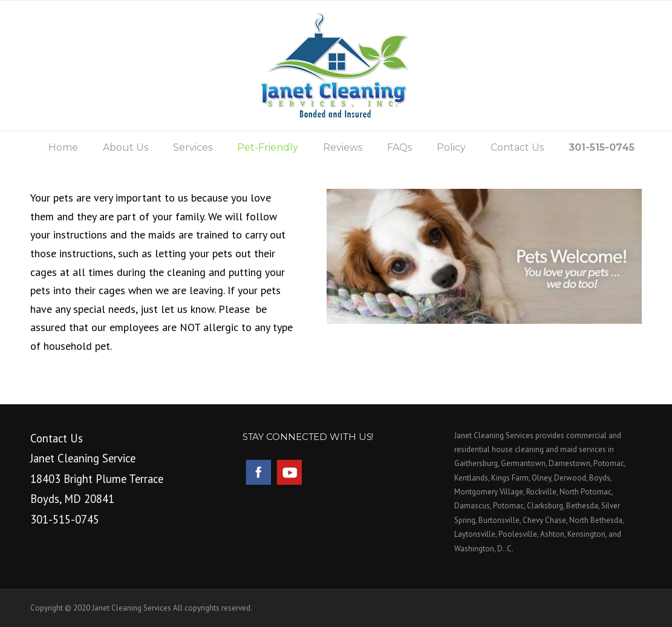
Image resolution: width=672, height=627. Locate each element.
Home (63, 147)
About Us (126, 147)
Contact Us (517, 147)
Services (193, 147)
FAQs (400, 147)
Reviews (343, 147)
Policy (451, 147)
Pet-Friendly (268, 147)
